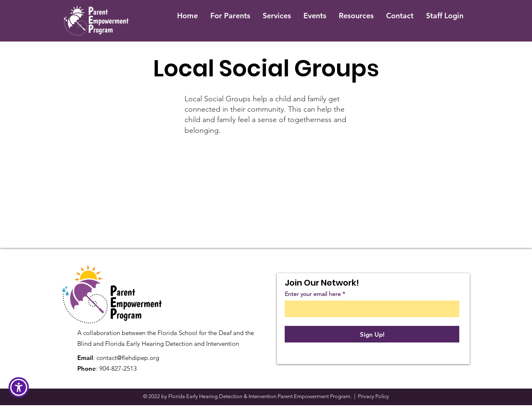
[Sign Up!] (372, 334)
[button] (19, 387)
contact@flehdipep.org (128, 358)
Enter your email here (313, 294)
